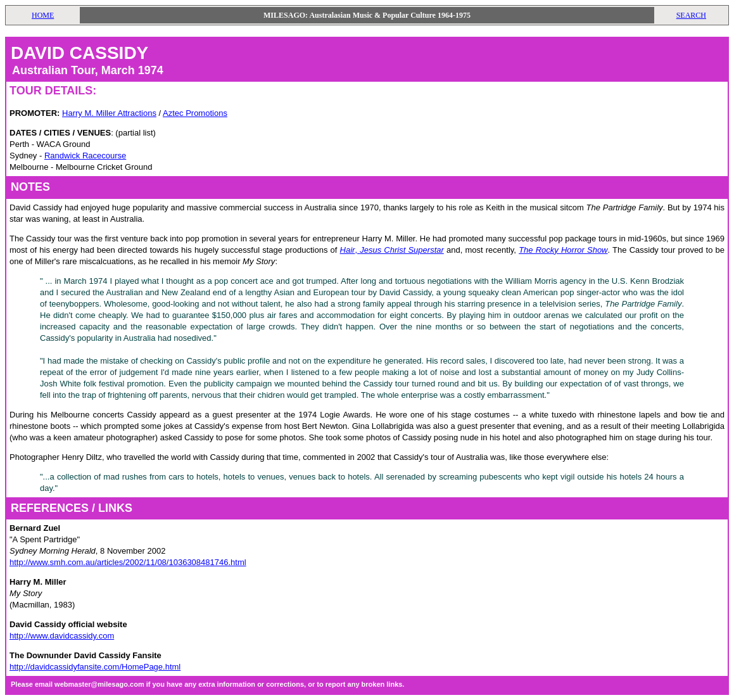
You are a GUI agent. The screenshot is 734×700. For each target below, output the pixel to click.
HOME (43, 15)
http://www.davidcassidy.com (62, 636)
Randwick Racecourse (85, 156)
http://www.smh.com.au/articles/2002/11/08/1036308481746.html (128, 562)
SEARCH (691, 15)
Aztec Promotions (195, 113)
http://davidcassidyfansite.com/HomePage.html (95, 667)
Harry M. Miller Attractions (109, 113)
